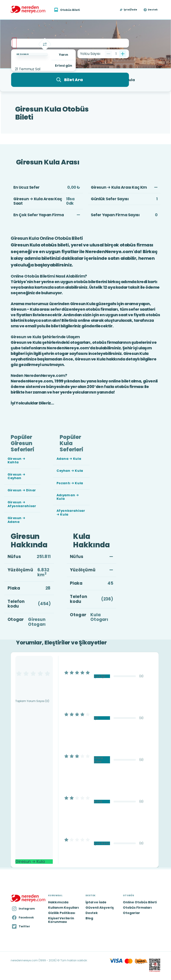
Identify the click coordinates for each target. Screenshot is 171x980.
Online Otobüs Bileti (140, 902)
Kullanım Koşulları (64, 908)
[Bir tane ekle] (123, 54)
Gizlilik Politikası (62, 913)
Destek (153, 10)
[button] (129, 10)
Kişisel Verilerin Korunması (61, 920)
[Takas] (45, 44)
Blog (89, 918)
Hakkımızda (58, 902)
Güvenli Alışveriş (100, 908)
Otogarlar (131, 913)
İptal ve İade (96, 902)
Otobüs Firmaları (137, 908)
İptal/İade (130, 10)
